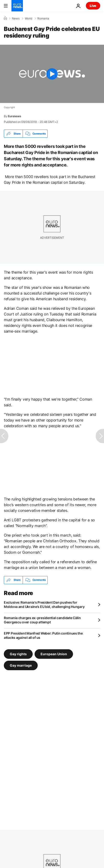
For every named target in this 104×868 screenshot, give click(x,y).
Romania (43, 19)
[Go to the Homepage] (17, 6)
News (16, 19)
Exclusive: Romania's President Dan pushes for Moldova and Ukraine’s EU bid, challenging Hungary (44, 604)
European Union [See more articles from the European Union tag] (54, 654)
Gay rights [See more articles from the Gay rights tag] (18, 654)
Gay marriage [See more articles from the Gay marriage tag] (21, 665)
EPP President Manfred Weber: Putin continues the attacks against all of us (43, 635)
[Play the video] (52, 74)
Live (93, 6)
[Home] (5, 18)
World (29, 19)
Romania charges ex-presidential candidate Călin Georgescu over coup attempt (42, 620)
